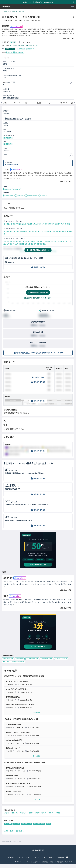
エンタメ (17, 824)
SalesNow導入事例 (38, 850)
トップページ (6, 12)
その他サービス (10, 49)
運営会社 (52, 857)
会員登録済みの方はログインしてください (38, 298)
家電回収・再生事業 (61, 659)
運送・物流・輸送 (39, 824)
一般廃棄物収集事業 (32, 659)
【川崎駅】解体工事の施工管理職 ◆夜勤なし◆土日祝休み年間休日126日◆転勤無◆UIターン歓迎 (37, 224)
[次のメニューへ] (75, 103)
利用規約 (11, 857)
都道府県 (14, 12)
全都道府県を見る (9, 831)
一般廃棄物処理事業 (47, 659)
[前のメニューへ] (1, 103)
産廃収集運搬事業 (8, 659)
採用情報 (61, 857)
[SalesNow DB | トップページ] (6, 7)
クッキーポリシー (41, 857)
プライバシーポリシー (24, 857)
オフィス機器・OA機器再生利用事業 (13, 662)
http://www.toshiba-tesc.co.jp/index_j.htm (24, 46)
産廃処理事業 (20, 659)
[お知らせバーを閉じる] (74, 2)
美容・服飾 (8, 824)
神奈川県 (22, 12)
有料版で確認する (12, 164)
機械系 (48, 824)
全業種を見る (20, 831)
